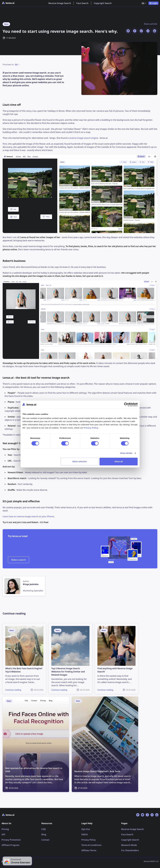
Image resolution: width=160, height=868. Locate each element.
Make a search (19, 560)
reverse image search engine (84, 138)
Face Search (82, 3)
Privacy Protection (11, 840)
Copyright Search (103, 3)
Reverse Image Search (60, 3)
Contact (45, 840)
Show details (126, 453)
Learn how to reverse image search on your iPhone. (29, 516)
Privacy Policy (89, 840)
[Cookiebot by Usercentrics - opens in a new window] (126, 404)
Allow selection (80, 461)
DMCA (85, 834)
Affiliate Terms (89, 850)
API (3, 834)
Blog (44, 834)
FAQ (44, 829)
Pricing (5, 829)
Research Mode (129, 845)
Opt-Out (86, 829)
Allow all (119, 461)
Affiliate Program (10, 845)
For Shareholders (130, 850)
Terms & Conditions (91, 845)
